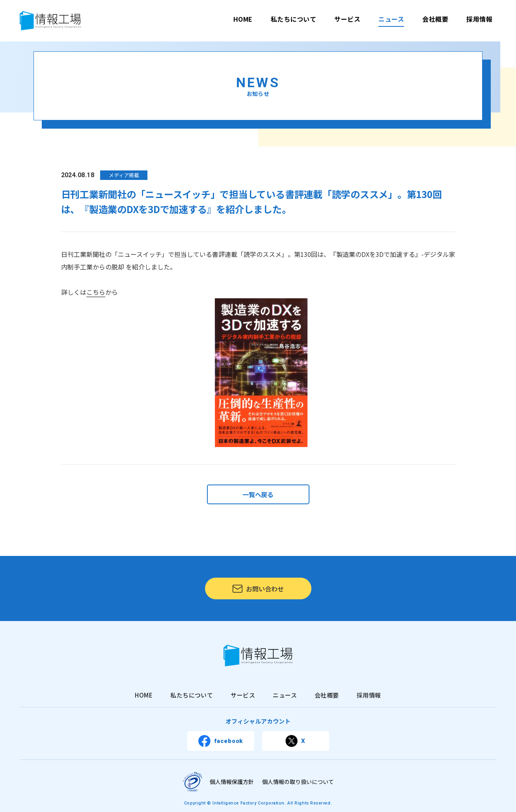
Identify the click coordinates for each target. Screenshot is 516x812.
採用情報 (479, 19)
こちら (96, 292)
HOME (243, 19)
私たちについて (293, 19)
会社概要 (435, 19)
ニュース (391, 19)
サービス (347, 19)
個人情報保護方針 (232, 782)
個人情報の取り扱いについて (298, 782)
